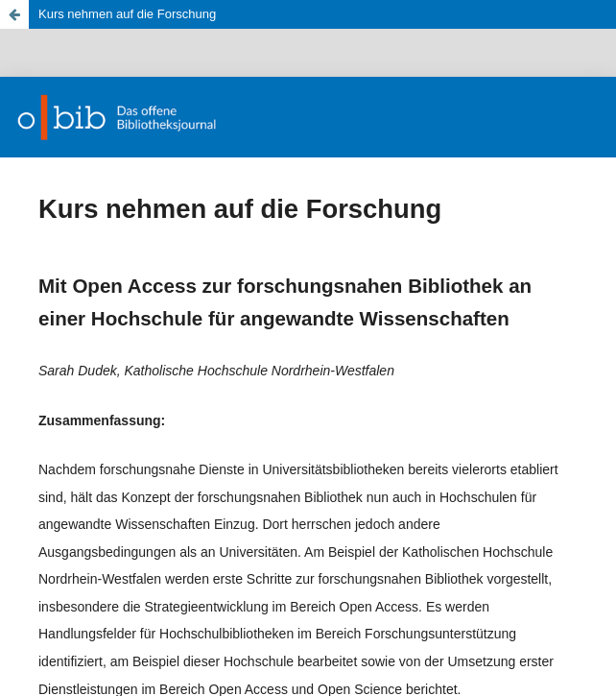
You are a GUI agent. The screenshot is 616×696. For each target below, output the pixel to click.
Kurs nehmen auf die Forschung (127, 14)
